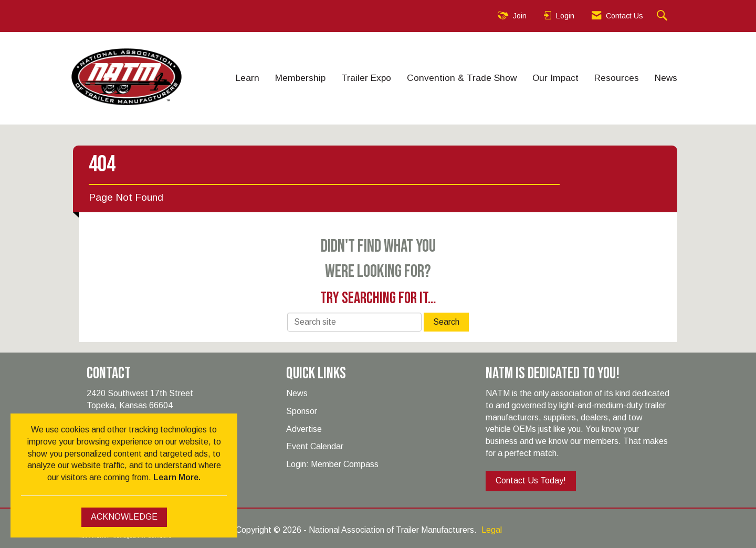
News (666, 78)
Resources (617, 78)
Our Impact (555, 78)
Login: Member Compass (332, 464)
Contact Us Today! (531, 480)
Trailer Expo (366, 78)
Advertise (304, 429)
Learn (248, 78)
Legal (492, 530)
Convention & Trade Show (462, 78)
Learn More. (177, 477)
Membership (300, 78)
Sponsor (302, 411)
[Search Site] (663, 16)
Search (446, 322)
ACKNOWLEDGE (124, 517)
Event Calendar (315, 446)
